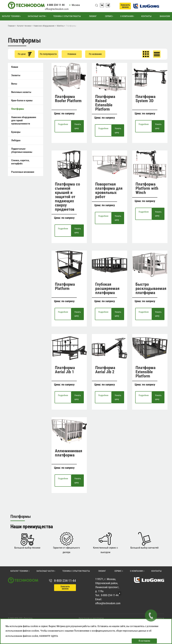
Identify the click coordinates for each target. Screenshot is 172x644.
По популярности (48, 54)
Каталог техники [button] (11, 16)
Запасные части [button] (36, 16)
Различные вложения (23, 172)
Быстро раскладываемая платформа (151, 288)
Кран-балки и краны (22, 100)
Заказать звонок (125, 6)
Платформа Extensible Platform (146, 372)
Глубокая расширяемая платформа (107, 288)
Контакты (146, 16)
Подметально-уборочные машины (22, 150)
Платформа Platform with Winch (147, 188)
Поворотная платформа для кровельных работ (109, 190)
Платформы (18, 109)
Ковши (15, 67)
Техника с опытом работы (67, 16)
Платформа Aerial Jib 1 (65, 370)
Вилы (14, 84)
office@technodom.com (57, 9)
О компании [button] (127, 16)
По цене (25, 54)
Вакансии (165, 16)
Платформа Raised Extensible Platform (105, 103)
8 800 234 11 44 (56, 5)
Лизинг (93, 16)
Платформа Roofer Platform (68, 99)
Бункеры (16, 132)
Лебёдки (16, 140)
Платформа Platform (65, 286)
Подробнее (63, 124)
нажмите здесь (49, 636)
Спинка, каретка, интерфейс (20, 162)
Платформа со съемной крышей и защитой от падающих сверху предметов (67, 197)
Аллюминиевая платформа (69, 453)
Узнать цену (78, 126)
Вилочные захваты (21, 92)
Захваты (16, 75)
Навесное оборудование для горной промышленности (24, 120)
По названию (95, 54)
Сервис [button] (109, 16)
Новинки (72, 54)
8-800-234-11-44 (65, 581)
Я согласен (144, 641)
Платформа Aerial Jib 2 (105, 370)
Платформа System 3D (146, 99)
